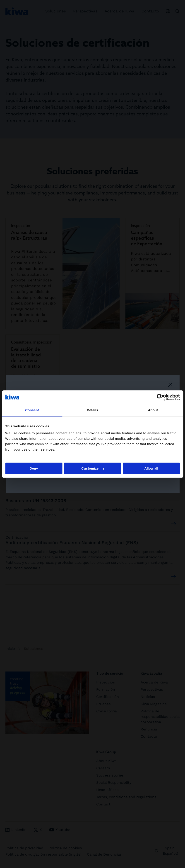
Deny (34, 468)
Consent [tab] (32, 410)
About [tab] (153, 410)
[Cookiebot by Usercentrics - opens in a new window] (160, 397)
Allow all (151, 468)
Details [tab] (93, 410)
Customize (93, 468)
